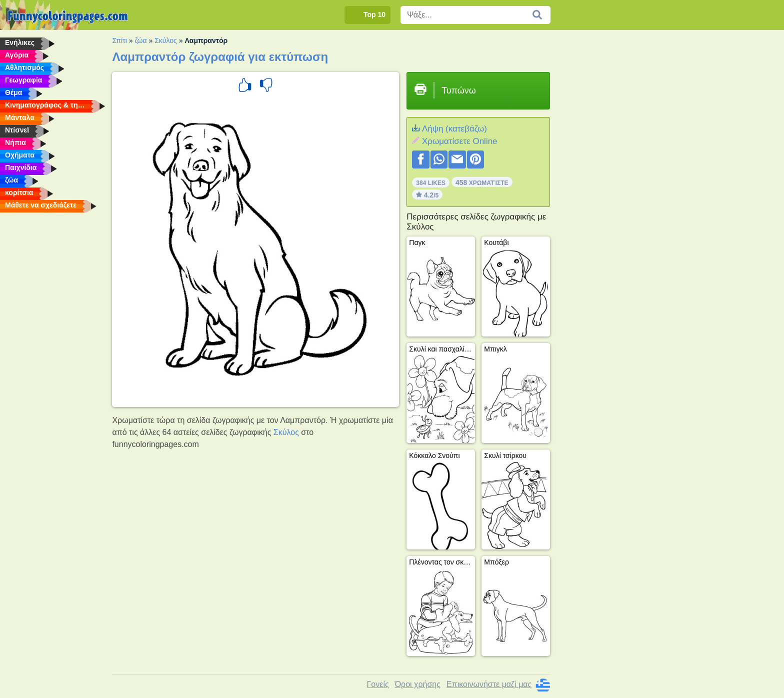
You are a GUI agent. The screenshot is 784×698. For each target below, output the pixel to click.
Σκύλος (166, 40)
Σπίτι (119, 40)
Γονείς (378, 684)
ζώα (140, 40)
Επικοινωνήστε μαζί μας (489, 684)
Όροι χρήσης (418, 684)
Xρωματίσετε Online (460, 141)
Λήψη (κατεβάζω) (454, 129)
